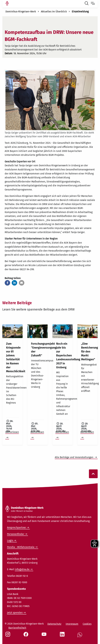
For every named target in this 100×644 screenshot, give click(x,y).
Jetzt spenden (15, 613)
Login (10, 540)
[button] (7, 283)
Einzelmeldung (80, 12)
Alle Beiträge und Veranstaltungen (74, 457)
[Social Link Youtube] (45, 636)
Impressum (72, 624)
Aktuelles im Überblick (54, 12)
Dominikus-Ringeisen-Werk (21, 12)
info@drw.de (22, 569)
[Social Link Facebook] (27, 636)
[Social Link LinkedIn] (63, 636)
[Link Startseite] (7, 4)
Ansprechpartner (17, 527)
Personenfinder (16, 534)
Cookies (87, 624)
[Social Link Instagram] (8, 636)
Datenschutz (54, 624)
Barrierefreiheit (17, 628)
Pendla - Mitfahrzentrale (21, 547)
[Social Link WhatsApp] (80, 636)
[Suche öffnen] (87, 4)
